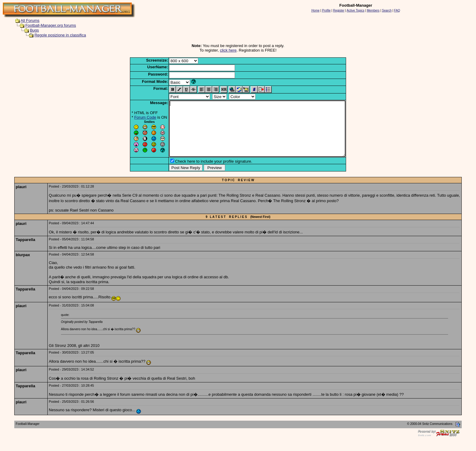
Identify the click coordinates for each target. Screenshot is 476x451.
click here (228, 50)
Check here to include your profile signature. (203, 172)
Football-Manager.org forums (51, 25)
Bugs (34, 30)
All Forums (30, 20)
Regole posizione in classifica (60, 35)
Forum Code (134, 117)
